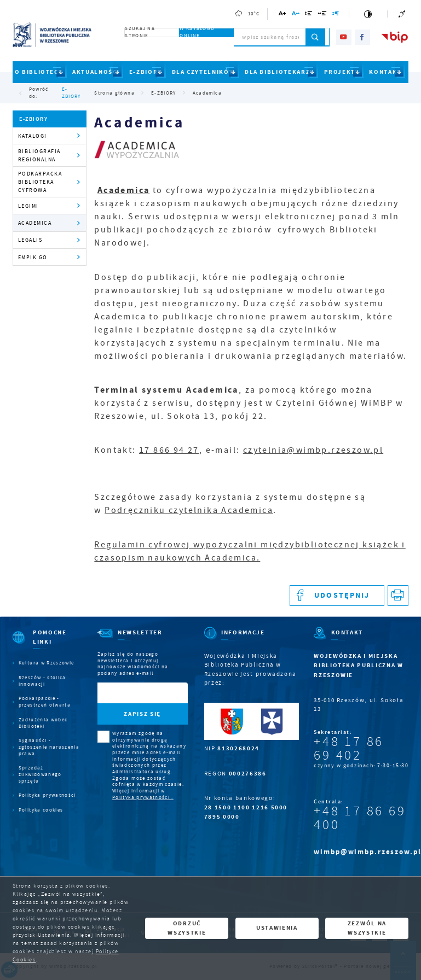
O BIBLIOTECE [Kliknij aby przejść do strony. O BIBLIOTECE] (39, 72)
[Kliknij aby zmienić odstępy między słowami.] (323, 15)
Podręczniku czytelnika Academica (189, 510)
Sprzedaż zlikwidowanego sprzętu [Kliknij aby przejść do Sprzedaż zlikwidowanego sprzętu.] (40, 774)
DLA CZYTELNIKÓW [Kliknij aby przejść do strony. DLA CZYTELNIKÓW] (204, 72)
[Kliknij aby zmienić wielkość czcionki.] (282, 15)
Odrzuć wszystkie (187, 928)
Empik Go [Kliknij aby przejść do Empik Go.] (33, 257)
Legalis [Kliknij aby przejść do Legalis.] (30, 240)
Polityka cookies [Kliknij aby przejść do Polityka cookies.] (41, 810)
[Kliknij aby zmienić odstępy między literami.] (296, 15)
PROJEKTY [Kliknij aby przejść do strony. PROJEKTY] (342, 72)
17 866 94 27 (169, 450)
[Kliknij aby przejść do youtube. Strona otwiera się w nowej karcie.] (344, 37)
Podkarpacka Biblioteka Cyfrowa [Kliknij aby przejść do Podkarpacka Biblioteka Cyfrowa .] (40, 182)
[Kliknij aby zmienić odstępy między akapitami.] (336, 15)
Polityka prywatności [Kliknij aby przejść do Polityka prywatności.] (47, 795)
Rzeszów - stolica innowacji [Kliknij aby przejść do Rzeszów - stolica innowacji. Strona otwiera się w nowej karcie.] (42, 681)
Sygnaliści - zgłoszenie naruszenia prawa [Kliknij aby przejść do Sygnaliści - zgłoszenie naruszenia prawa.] (49, 747)
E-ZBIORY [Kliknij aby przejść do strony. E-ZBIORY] (146, 72)
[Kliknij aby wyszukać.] (316, 37)
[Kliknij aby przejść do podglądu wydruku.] (398, 596)
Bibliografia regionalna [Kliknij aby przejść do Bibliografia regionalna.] (39, 155)
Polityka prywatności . (143, 797)
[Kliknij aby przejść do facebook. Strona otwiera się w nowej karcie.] (362, 37)
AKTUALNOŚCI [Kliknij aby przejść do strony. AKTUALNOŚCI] (96, 72)
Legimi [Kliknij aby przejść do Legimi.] (28, 206)
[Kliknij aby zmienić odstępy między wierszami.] (309, 15)
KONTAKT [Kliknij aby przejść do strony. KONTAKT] (385, 72)
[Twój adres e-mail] (130, 693)
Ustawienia (277, 928)
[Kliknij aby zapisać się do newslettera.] (143, 714)
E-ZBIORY (71, 93)
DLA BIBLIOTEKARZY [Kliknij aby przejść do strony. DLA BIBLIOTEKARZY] (279, 72)
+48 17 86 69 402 (349, 748)
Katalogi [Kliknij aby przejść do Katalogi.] (33, 136)
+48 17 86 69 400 (360, 818)
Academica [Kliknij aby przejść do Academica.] (35, 223)
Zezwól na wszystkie (367, 928)
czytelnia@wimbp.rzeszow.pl (313, 450)
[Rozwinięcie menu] (47, 644)
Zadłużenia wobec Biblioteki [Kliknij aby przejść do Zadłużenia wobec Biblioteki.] (43, 723)
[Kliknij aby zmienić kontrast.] (368, 14)
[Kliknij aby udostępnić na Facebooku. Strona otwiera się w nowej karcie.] (337, 596)
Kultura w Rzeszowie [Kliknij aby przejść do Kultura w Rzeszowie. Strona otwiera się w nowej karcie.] (47, 663)
